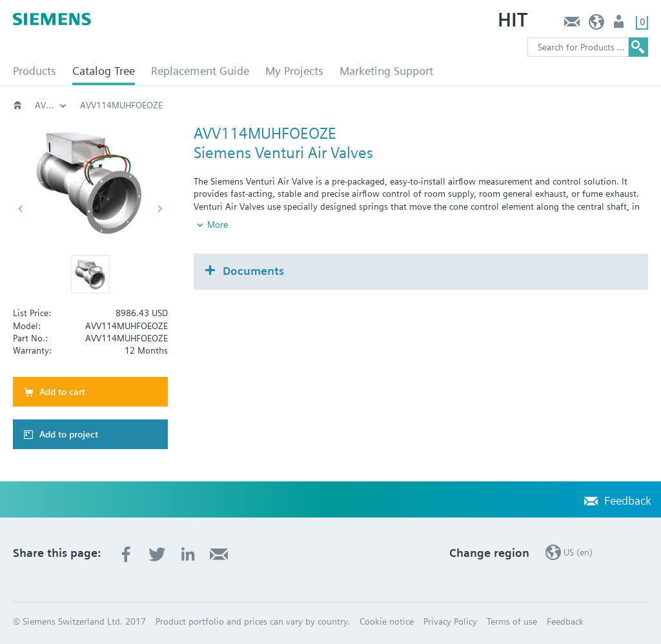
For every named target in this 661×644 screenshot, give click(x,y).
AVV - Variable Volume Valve (331, 105)
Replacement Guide (200, 71)
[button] (90, 274)
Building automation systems (51, 105)
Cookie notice (387, 621)
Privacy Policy (450, 621)
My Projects (294, 71)
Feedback (572, 25)
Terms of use (512, 621)
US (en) (597, 25)
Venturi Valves (220, 105)
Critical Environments (123, 105)
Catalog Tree (104, 71)
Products (35, 71)
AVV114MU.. (440, 105)
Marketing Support (386, 71)
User (620, 25)
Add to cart (62, 392)
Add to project (69, 434)
